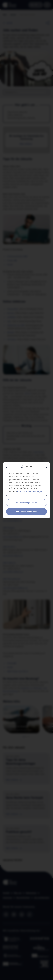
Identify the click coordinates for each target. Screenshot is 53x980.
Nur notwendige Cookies (27, 503)
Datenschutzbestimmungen (30, 492)
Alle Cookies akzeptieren (27, 512)
